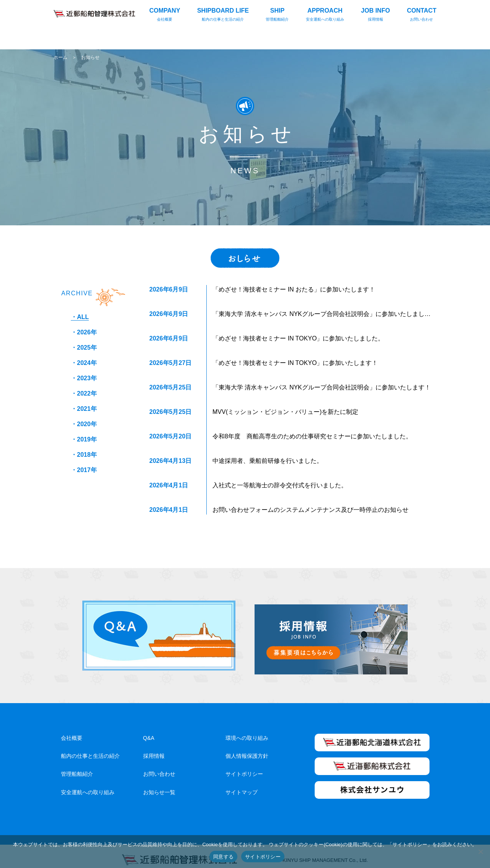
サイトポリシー (244, 766)
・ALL (80, 317)
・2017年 (84, 470)
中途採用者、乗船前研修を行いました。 (268, 461)
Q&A (149, 730)
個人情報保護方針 (247, 748)
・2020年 (84, 424)
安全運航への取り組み (88, 785)
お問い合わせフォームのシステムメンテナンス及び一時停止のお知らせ (310, 510)
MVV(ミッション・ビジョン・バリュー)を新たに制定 (285, 412)
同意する (223, 857)
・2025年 (84, 348)
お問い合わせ (159, 766)
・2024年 (84, 363)
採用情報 (154, 748)
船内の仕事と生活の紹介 (90, 748)
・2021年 (84, 409)
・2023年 (84, 378)
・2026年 (84, 332)
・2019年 (84, 439)
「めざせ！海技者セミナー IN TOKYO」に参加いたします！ (295, 363)
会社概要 (72, 730)
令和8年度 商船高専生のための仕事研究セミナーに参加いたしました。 (312, 436)
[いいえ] (480, 852)
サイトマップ (242, 785)
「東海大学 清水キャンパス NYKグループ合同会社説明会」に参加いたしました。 (324, 314)
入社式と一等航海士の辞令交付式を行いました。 (280, 485)
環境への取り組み (247, 730)
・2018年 (84, 455)
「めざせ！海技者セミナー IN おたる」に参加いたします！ (294, 289)
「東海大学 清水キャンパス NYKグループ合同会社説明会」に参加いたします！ (322, 387)
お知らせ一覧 (159, 785)
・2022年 (84, 393)
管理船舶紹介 (77, 766)
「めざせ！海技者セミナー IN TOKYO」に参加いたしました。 (298, 338)
